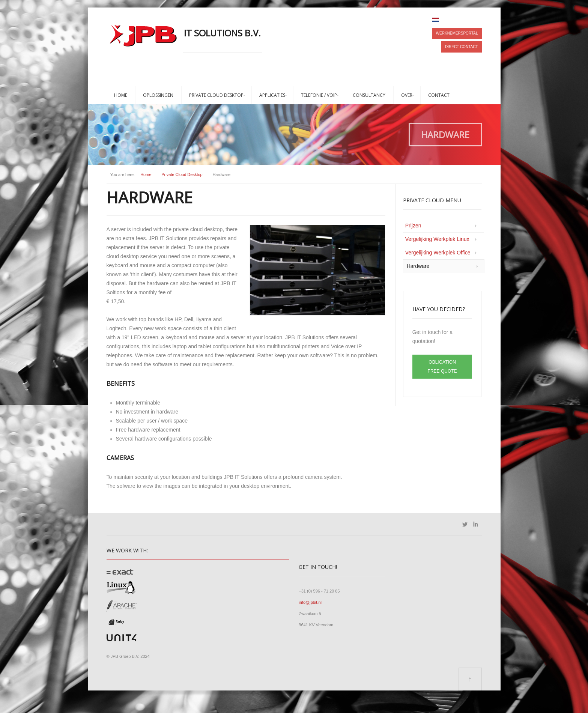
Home (121, 95)
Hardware (418, 266)
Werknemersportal (457, 33)
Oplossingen (158, 95)
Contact (439, 95)
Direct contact (461, 47)
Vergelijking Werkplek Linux (437, 239)
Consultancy (369, 95)
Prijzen (413, 226)
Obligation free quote (442, 367)
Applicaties (272, 95)
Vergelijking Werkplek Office (438, 253)
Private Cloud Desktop (216, 95)
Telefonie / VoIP (319, 95)
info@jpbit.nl (310, 602)
